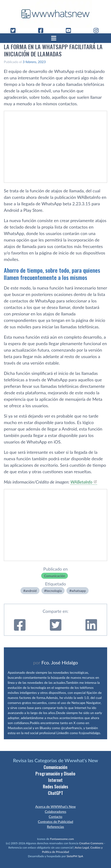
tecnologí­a (54, 591)
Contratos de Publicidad (55, 822)
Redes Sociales (55, 786)
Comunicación (55, 576)
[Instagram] (98, 30)
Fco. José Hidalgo (60, 662)
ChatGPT (55, 793)
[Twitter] (15, 30)
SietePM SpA (75, 856)
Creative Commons (91, 843)
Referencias (55, 827)
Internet (55, 780)
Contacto (55, 817)
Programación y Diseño (55, 774)
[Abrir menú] (56, 38)
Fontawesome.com (62, 839)
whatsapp (78, 591)
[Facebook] (43, 30)
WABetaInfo (81, 482)
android (31, 591)
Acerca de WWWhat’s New (55, 806)
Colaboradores (55, 812)
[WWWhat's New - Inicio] (56, 14)
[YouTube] (70, 30)
